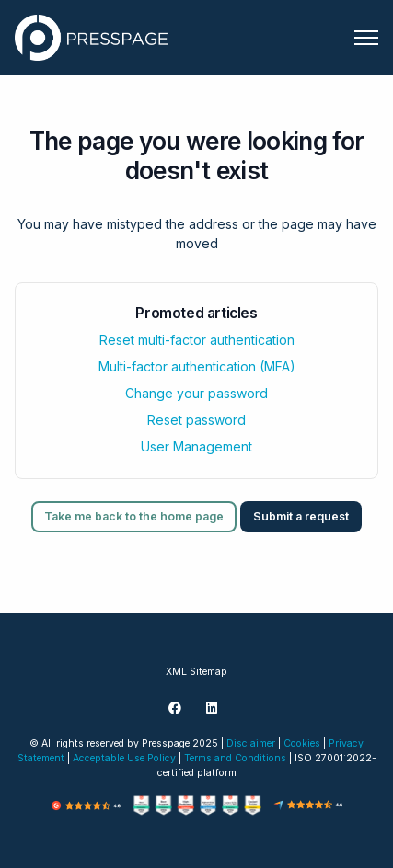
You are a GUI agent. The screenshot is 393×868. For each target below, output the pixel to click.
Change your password (196, 393)
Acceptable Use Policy (124, 758)
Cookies (302, 743)
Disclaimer (251, 743)
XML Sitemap (196, 672)
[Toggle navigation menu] (366, 38)
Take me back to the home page (134, 516)
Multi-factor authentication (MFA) (197, 366)
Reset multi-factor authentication (197, 340)
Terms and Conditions (235, 758)
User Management (196, 446)
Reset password (196, 420)
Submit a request (301, 516)
